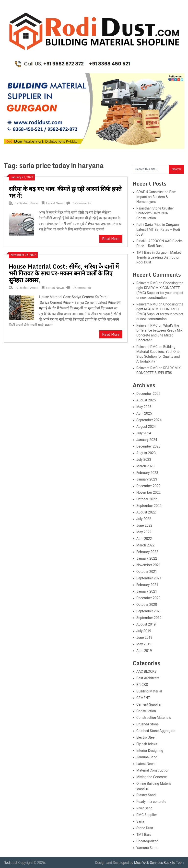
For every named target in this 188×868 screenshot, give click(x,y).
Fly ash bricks (147, 744)
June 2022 (144, 525)
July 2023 (144, 460)
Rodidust (10, 863)
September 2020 (149, 611)
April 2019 (144, 651)
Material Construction (153, 770)
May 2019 (144, 644)
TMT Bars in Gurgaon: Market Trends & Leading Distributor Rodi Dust (159, 257)
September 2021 (149, 578)
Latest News (55, 203)
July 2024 (144, 433)
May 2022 (144, 532)
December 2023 (148, 446)
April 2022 (144, 539)
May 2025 (144, 407)
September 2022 (149, 506)
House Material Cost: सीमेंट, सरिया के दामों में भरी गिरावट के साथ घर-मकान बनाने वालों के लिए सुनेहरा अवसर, (64, 273)
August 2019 (146, 624)
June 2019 (144, 638)
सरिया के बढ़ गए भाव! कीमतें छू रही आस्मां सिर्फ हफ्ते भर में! (65, 192)
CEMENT (143, 698)
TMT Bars (144, 835)
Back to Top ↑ (174, 863)
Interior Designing (150, 751)
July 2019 (144, 631)
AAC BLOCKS (146, 671)
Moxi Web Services (149, 863)
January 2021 (147, 591)
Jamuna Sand (147, 757)
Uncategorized (147, 841)
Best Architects (148, 678)
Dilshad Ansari (29, 203)
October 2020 (147, 605)
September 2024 (149, 420)
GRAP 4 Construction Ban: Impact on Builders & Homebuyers (156, 197)
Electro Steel (146, 737)
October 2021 (147, 572)
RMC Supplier (147, 815)
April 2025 (144, 413)
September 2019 (149, 618)
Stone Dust (145, 828)
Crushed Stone (147, 724)
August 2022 (146, 512)
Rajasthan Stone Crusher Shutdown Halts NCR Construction (155, 213)
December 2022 (148, 486)
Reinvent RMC (147, 283)
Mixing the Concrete (152, 777)
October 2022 (147, 499)
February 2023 (147, 473)
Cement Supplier (149, 704)
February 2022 (147, 552)
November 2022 (148, 492)
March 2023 (145, 466)
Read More (111, 239)
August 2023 (146, 453)
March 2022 (145, 545)
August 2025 (146, 400)
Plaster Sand (146, 795)
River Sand (144, 808)
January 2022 (147, 558)
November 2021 (148, 565)
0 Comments (82, 203)
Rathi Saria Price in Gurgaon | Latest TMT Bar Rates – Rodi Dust (158, 230)
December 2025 (148, 394)
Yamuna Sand (147, 848)
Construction (146, 711)
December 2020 (148, 598)
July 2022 (144, 519)
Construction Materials (154, 718)
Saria (140, 821)
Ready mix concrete (151, 802)
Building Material (149, 691)
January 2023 (147, 479)
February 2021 (147, 585)
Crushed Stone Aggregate (156, 731)
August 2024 (146, 427)
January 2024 (147, 440)
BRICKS (142, 685)
